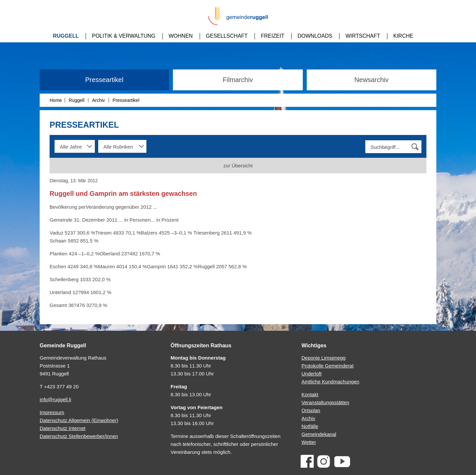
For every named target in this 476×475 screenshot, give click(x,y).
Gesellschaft (227, 36)
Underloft (312, 374)
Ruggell (66, 36)
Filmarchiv (238, 80)
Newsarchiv (371, 80)
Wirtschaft (363, 36)
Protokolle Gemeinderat (328, 366)
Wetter (309, 442)
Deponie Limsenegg (323, 358)
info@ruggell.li (55, 399)
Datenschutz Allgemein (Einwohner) (79, 420)
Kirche (403, 36)
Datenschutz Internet (62, 428)
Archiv (98, 100)
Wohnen (181, 36)
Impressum (52, 412)
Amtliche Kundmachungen (330, 382)
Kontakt (310, 394)
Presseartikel (104, 80)
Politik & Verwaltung (124, 36)
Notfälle (310, 426)
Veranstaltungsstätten (325, 402)
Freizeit (273, 36)
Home (56, 100)
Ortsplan (311, 410)
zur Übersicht (238, 166)
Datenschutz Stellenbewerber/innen (79, 436)
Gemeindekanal (319, 434)
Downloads (315, 36)
